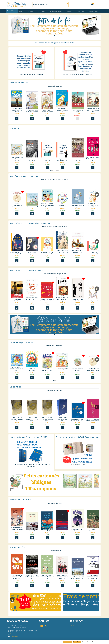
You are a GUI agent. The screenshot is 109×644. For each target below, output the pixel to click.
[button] (54, 36)
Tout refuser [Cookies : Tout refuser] (77, 642)
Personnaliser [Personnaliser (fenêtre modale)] (86, 642)
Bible (20, 11)
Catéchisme (81, 11)
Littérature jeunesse (56, 11)
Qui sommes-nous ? (77, 625)
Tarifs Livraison (13, 636)
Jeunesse (70, 11)
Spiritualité (30, 11)
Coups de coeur (94, 11)
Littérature (42, 11)
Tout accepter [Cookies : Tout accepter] (67, 642)
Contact (11, 634)
